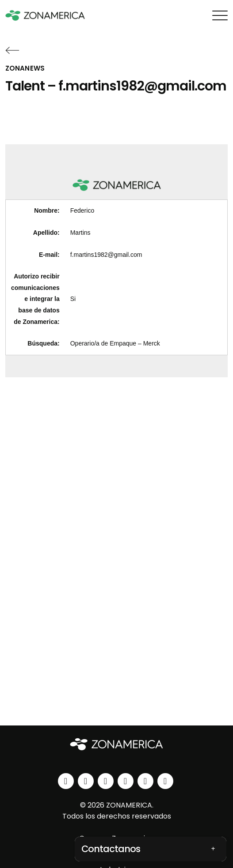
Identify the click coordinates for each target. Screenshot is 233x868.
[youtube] (126, 781)
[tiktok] (165, 781)
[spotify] (145, 781)
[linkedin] (66, 781)
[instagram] (86, 781)
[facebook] (106, 781)
